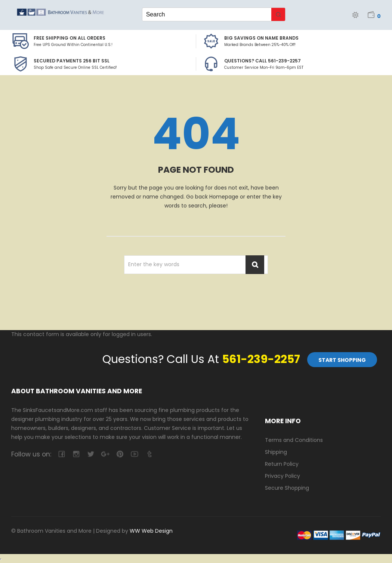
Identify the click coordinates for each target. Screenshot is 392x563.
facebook (61, 454)
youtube (134, 454)
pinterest (120, 454)
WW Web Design (151, 531)
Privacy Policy (283, 476)
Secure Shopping (287, 488)
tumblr (149, 454)
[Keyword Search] (207, 14)
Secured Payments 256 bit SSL (72, 61)
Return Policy (282, 464)
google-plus (105, 454)
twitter (91, 454)
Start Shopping (342, 360)
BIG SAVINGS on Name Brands (261, 38)
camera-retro (76, 454)
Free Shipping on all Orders (70, 38)
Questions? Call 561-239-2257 (263, 61)
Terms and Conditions (294, 440)
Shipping (276, 452)
